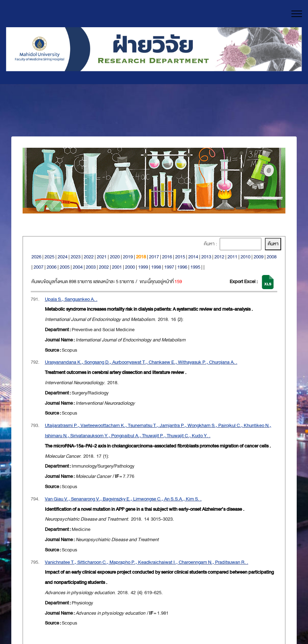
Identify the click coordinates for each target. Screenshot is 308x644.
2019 (128, 257)
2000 (130, 267)
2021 (102, 257)
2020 (115, 257)
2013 (206, 257)
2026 (36, 257)
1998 (156, 267)
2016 (167, 257)
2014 (193, 257)
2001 (117, 267)
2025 (49, 257)
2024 (63, 257)
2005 (65, 267)
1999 (143, 267)
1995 (195, 267)
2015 (180, 257)
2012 (219, 257)
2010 (245, 257)
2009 (259, 257)
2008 (272, 257)
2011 (232, 257)
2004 (78, 267)
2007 (38, 267)
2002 (104, 267)
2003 (91, 267)
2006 (52, 267)
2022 (89, 257)
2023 (76, 257)
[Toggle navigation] (297, 14)
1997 (169, 267)
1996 (182, 267)
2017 (154, 257)
